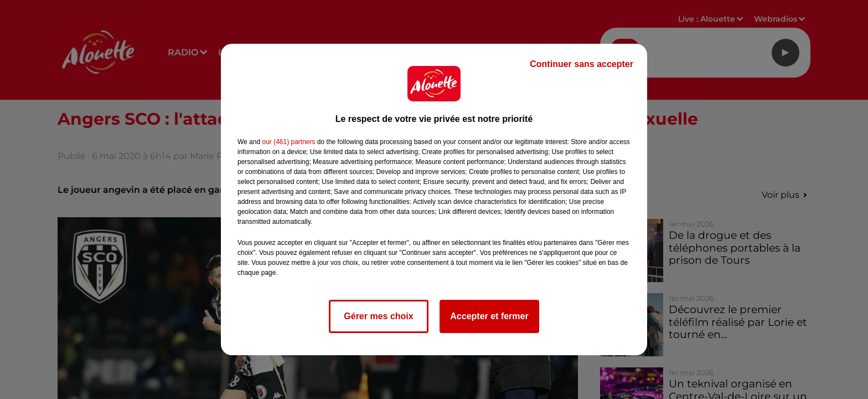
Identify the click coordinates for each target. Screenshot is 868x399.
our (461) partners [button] (288, 142)
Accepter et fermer (489, 316)
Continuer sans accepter (582, 64)
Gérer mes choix (378, 316)
